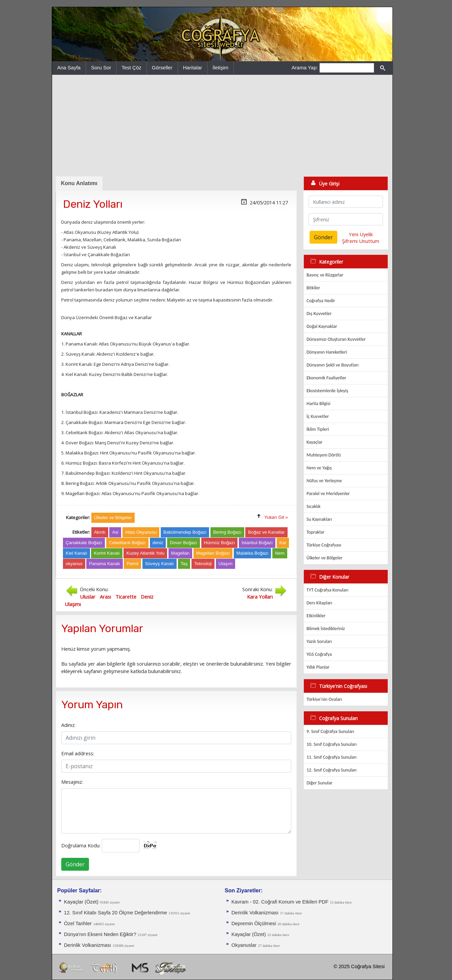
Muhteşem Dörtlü (324, 455)
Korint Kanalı (107, 553)
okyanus (74, 564)
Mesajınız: (72, 782)
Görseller (162, 68)
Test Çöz (131, 68)
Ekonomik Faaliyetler (326, 378)
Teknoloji (203, 564)
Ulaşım (225, 564)
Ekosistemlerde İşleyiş (327, 391)
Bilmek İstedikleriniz (326, 629)
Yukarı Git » (276, 517)
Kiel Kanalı (76, 553)
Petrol (132, 564)
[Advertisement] (222, 126)
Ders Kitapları (319, 603)
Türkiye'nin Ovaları (324, 699)
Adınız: (68, 725)
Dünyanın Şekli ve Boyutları (333, 365)
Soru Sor (101, 68)
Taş (184, 564)
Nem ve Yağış (319, 468)
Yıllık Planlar (318, 667)
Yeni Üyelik (361, 234)
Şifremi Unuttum (361, 241)
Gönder (75, 864)
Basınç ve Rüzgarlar (325, 275)
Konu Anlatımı (79, 183)
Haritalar (193, 68)
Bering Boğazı (227, 532)
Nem (280, 553)
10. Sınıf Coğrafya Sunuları (332, 744)
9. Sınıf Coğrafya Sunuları (330, 731)
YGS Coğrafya (319, 654)
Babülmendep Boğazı (185, 532)
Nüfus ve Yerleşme (324, 481)
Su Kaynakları (319, 519)
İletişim (220, 68)
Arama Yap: (305, 68)
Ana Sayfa (69, 68)
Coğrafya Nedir (321, 301)
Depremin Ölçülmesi (254, 923)
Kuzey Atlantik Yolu (145, 553)
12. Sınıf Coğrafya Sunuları (332, 770)
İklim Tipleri (318, 429)
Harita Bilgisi (318, 404)
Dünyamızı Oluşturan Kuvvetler (336, 339)
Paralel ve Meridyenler (328, 494)
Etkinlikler (316, 616)
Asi (115, 532)
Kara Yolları (260, 597)
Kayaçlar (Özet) (81, 902)
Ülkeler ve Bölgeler (324, 558)
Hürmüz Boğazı (220, 543)
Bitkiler (313, 288)
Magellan (180, 553)
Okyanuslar (244, 945)
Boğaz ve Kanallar (266, 532)
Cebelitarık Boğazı (127, 543)
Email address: (78, 753)
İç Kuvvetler (318, 416)
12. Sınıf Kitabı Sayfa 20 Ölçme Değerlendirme (116, 913)
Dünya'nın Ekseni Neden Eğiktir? (100, 934)
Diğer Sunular (320, 783)
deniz (158, 543)
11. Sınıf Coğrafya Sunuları (332, 757)
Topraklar (315, 532)
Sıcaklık (313, 506)
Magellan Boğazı (213, 553)
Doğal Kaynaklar (322, 326)
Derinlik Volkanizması (87, 945)
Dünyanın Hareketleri (327, 352)
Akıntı (100, 532)
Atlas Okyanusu (141, 532)
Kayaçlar (314, 442)
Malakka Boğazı (253, 553)
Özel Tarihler (78, 923)
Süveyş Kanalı (160, 564)
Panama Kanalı (104, 564)
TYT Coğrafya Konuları (327, 590)
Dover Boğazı (184, 543)
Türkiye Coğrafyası (324, 545)
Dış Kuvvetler (319, 314)
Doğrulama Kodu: (81, 845)
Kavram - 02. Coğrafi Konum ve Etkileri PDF (280, 902)
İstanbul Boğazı (257, 543)
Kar (283, 543)
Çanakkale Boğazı (84, 543)
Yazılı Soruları (319, 641)
